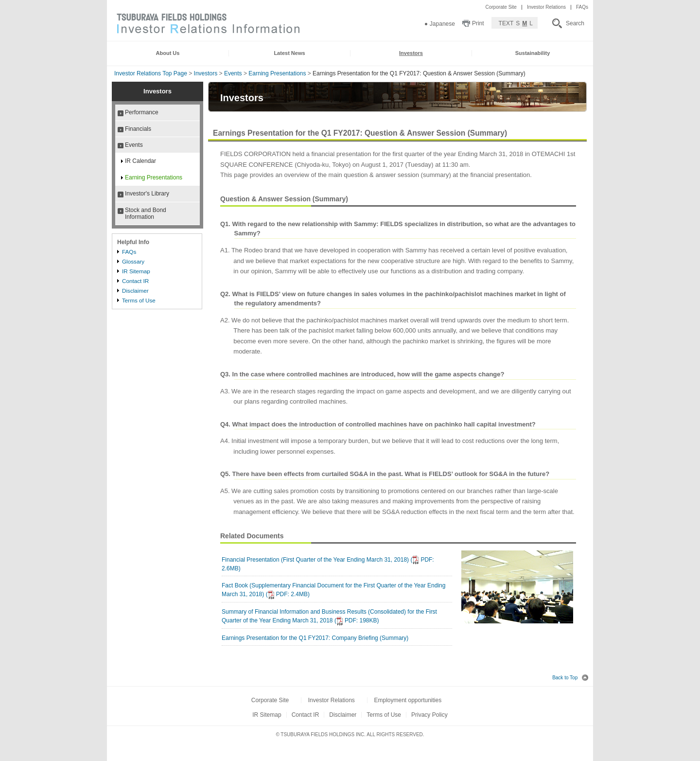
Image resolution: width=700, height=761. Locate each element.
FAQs (582, 7)
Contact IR (135, 281)
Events (233, 73)
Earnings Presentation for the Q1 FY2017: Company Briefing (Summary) (315, 638)
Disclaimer (135, 291)
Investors (206, 73)
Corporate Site (501, 7)
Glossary (133, 261)
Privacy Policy (429, 715)
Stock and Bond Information (146, 213)
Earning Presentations (277, 73)
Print (478, 23)
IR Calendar (140, 161)
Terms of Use (139, 300)
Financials (138, 129)
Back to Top (570, 678)
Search (575, 23)
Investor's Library (147, 194)
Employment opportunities (408, 700)
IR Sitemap (136, 271)
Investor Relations (546, 7)
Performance (142, 112)
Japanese (442, 24)
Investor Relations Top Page (151, 73)
